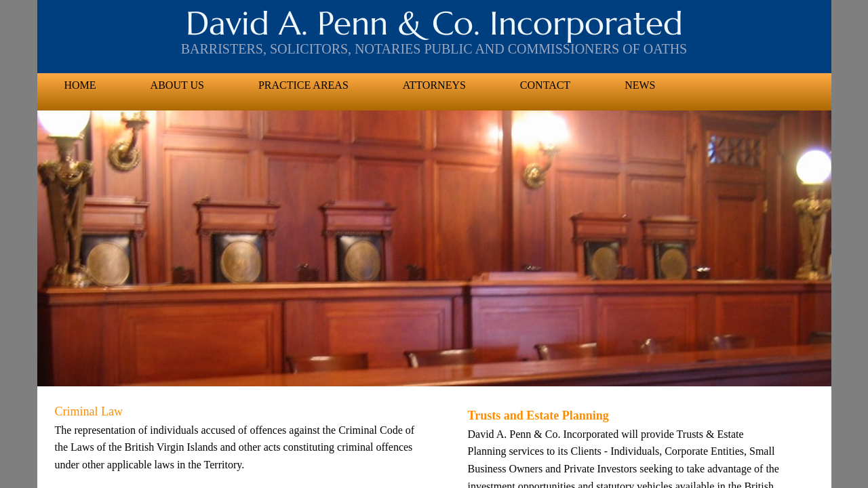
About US (177, 85)
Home (80, 85)
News (640, 85)
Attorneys (434, 85)
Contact (545, 85)
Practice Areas (303, 85)
